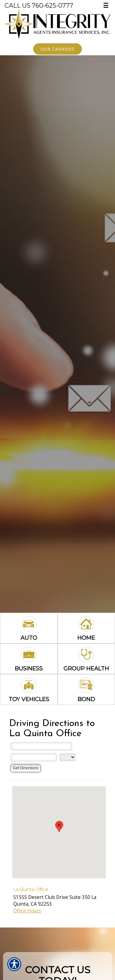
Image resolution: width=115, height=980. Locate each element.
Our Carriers (57, 49)
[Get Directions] (26, 768)
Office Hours (27, 911)
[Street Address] (41, 746)
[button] (59, 827)
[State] (68, 757)
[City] (34, 757)
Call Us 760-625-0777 (39, 6)
